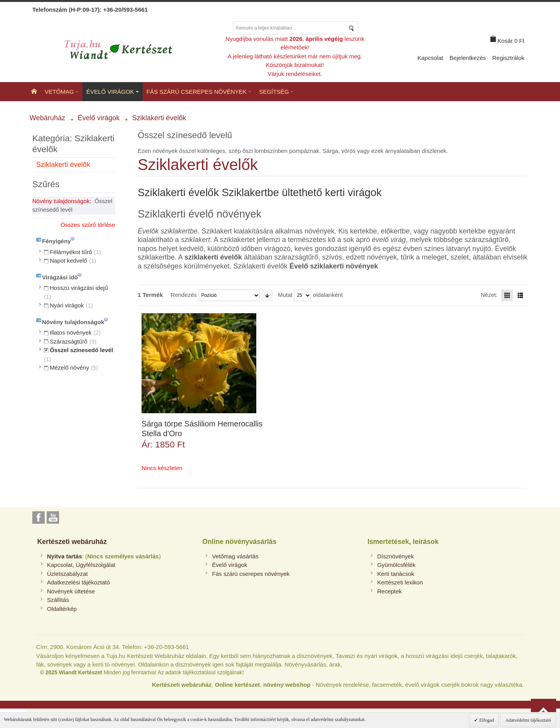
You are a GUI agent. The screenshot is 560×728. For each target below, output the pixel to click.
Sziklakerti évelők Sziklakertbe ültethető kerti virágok (260, 193)
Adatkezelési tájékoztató (79, 582)
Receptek (389, 591)
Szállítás (58, 600)
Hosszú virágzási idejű (79, 288)
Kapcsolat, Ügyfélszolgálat (81, 565)
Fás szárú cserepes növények (251, 574)
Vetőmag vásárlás (235, 556)
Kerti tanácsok (396, 574)
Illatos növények (71, 332)
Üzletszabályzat (67, 574)
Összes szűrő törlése (88, 225)
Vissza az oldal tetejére (543, 711)
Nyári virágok (67, 305)
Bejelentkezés (468, 58)
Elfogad (486, 720)
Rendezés (184, 295)
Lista (520, 295)
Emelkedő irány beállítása (267, 295)
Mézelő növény (69, 368)
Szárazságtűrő (69, 341)
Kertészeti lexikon (400, 582)
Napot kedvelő (68, 261)
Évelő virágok (229, 565)
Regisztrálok (508, 58)
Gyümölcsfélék (396, 565)
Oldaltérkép (62, 609)
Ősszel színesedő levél (81, 350)
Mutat (285, 295)
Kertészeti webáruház (72, 542)
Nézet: (489, 295)
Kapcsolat (430, 58)
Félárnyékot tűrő (71, 252)
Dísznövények (395, 556)
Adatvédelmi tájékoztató (528, 720)
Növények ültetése (71, 591)
